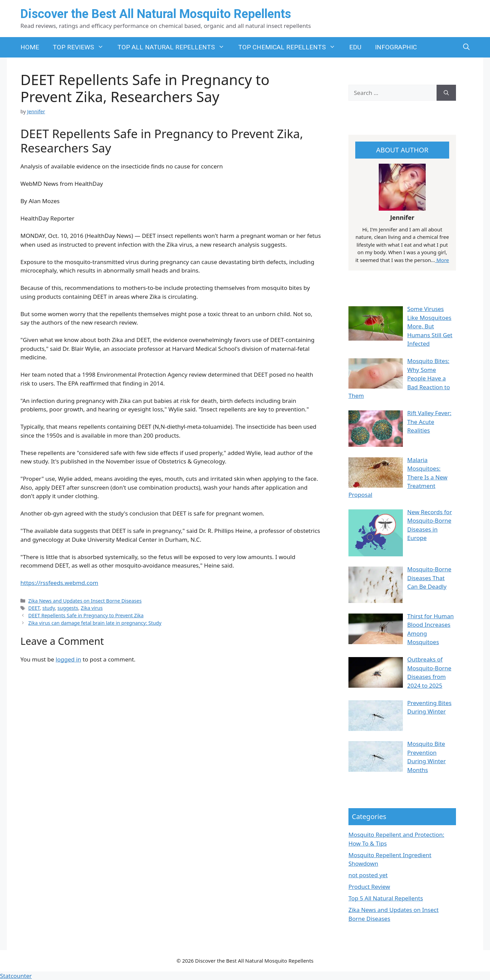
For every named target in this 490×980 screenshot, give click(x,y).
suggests (68, 608)
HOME (30, 47)
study (48, 608)
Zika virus (92, 608)
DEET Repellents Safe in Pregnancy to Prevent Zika (86, 615)
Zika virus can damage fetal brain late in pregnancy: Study (95, 623)
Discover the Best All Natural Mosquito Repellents (156, 14)
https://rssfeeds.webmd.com (59, 583)
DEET (34, 608)
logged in (69, 659)
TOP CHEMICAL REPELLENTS (290, 47)
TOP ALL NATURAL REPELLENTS (174, 47)
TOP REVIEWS (82, 47)
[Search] (446, 93)
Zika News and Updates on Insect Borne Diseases (85, 601)
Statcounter (16, 976)
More (442, 260)
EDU (355, 47)
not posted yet (368, 875)
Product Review (369, 887)
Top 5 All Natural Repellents (386, 898)
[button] (466, 47)
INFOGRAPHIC (396, 47)
